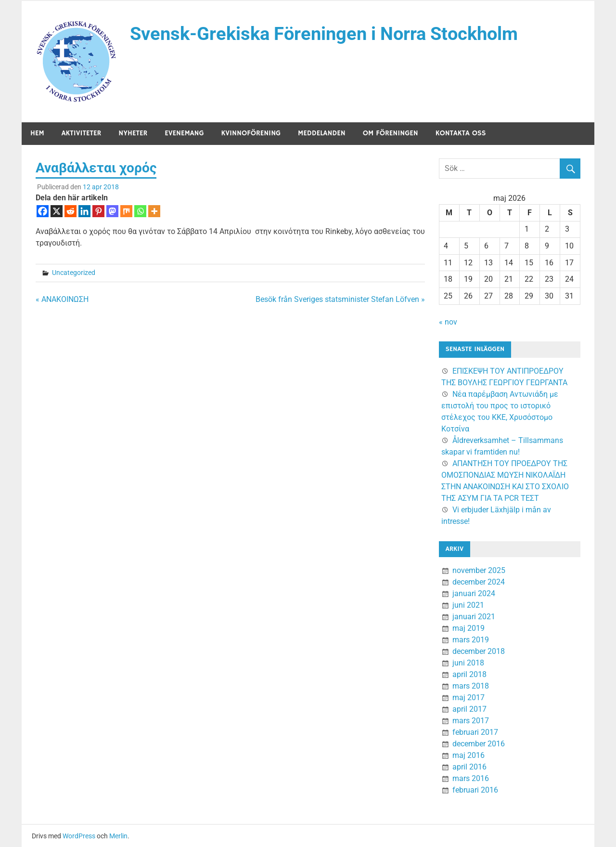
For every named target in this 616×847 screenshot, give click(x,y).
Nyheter (133, 133)
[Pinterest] (98, 211)
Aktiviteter (82, 133)
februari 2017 (475, 732)
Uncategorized (74, 273)
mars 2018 (471, 686)
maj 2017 (468, 697)
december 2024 (479, 582)
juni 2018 (468, 663)
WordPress (79, 836)
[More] (154, 211)
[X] (57, 211)
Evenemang (184, 133)
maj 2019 (468, 628)
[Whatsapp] (140, 211)
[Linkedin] (84, 211)
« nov (448, 322)
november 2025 (479, 570)
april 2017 (469, 709)
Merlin (118, 836)
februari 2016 (475, 790)
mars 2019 (471, 640)
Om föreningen (391, 133)
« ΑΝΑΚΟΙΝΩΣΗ (62, 299)
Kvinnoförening (251, 133)
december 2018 (479, 651)
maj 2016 (468, 755)
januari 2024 (474, 593)
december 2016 (479, 744)
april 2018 (469, 674)
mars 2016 (471, 778)
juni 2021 (468, 605)
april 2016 (469, 767)
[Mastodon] (112, 211)
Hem (37, 133)
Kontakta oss (461, 133)
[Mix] (126, 211)
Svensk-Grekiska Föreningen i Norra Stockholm (324, 34)
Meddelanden (322, 133)
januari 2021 (474, 617)
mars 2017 (471, 721)
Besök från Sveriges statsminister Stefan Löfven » (340, 299)
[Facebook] (43, 211)
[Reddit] (71, 211)
